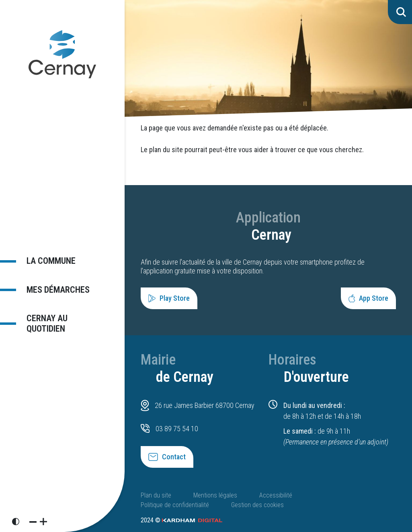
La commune (51, 261)
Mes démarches (58, 290)
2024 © (181, 520)
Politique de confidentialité (175, 505)
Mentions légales (215, 495)
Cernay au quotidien (47, 323)
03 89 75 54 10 (177, 429)
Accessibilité (276, 495)
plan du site (166, 150)
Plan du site (156, 495)
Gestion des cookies (257, 505)
